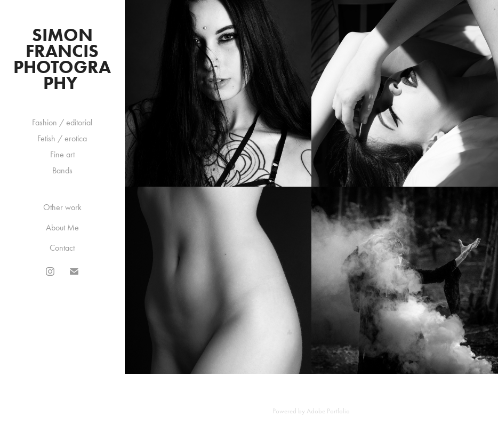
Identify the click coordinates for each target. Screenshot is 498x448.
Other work (62, 207)
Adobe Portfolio (328, 411)
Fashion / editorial (62, 122)
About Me (62, 227)
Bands (62, 170)
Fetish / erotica (62, 138)
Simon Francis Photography (62, 59)
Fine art (62, 154)
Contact (62, 248)
